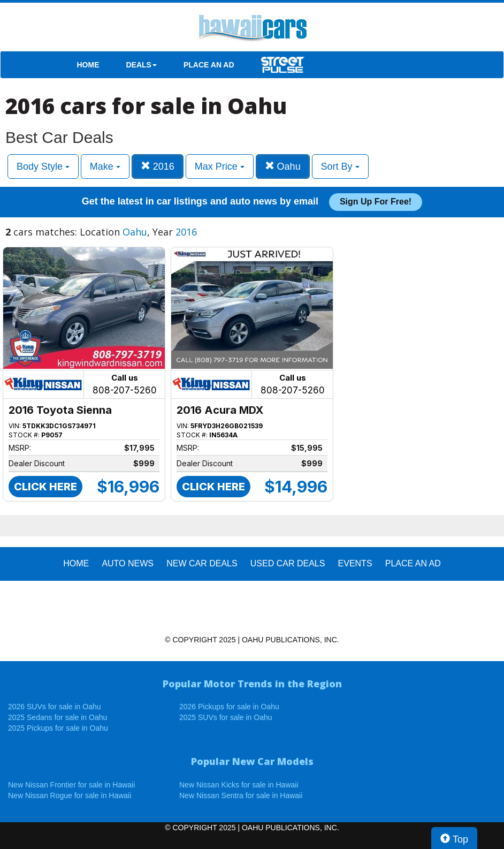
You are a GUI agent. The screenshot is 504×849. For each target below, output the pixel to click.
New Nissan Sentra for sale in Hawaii (241, 795)
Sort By (340, 166)
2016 (158, 166)
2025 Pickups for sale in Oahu (58, 728)
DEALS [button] (142, 65)
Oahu (283, 166)
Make (105, 166)
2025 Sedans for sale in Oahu (58, 717)
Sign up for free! (376, 202)
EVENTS (355, 563)
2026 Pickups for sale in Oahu (229, 707)
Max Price (220, 166)
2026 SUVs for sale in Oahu (55, 707)
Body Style (43, 166)
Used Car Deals (288, 563)
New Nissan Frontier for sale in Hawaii (71, 785)
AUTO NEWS (128, 563)
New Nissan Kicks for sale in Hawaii (239, 785)
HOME (88, 65)
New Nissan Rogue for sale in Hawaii (70, 795)
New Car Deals (202, 563)
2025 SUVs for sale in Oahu (226, 717)
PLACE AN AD (209, 65)
